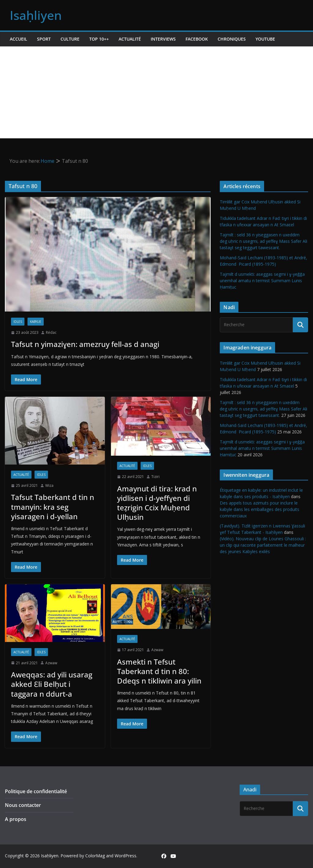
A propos (16, 819)
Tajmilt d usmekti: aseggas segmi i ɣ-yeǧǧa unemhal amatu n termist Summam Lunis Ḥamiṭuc (262, 281)
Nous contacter (23, 805)
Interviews (163, 39)
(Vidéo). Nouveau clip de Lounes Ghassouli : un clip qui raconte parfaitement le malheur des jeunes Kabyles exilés (263, 545)
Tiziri (155, 477)
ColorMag (95, 856)
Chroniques (232, 39)
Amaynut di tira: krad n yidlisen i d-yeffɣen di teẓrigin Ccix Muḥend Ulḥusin (157, 503)
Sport (44, 39)
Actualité (130, 39)
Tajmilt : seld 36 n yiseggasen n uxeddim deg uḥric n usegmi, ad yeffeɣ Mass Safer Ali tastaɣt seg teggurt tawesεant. (263, 241)
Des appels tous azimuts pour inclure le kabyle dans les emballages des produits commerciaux (260, 509)
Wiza (49, 485)
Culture (70, 39)
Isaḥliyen (36, 15)
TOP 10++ (99, 39)
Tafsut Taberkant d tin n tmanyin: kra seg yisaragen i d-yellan (53, 507)
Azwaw (51, 663)
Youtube (265, 39)
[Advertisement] (156, 92)
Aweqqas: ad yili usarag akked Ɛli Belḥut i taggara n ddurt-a (52, 684)
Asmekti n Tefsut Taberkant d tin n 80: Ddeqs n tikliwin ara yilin (159, 671)
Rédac (51, 332)
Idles (18, 322)
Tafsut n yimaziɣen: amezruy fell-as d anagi (85, 344)
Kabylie (36, 322)
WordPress (125, 856)
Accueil (18, 39)
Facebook (197, 39)
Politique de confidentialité (36, 791)
